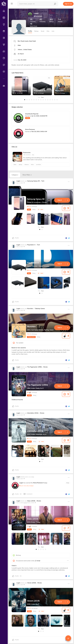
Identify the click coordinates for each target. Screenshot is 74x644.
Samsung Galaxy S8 (21, 91)
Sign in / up (68, 4)
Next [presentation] (42, 97)
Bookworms (27, 153)
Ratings (36, 31)
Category (15, 175)
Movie (29, 395)
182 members (27, 155)
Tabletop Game (31, 337)
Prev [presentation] (39, 97)
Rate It (60, 200)
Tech (28, 78)
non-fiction (38, 165)
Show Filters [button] (27, 175)
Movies (45, 367)
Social (43, 31)
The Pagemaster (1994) (34, 367)
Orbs (48, 31)
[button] (25, 100)
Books (15, 165)
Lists (53, 31)
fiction (32, 165)
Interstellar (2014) (33, 413)
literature (27, 165)
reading (20, 165)
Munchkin (59, 91)
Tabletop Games (68, 78)
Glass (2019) (31, 501)
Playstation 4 (39, 91)
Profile (30, 31)
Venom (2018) (31, 583)
